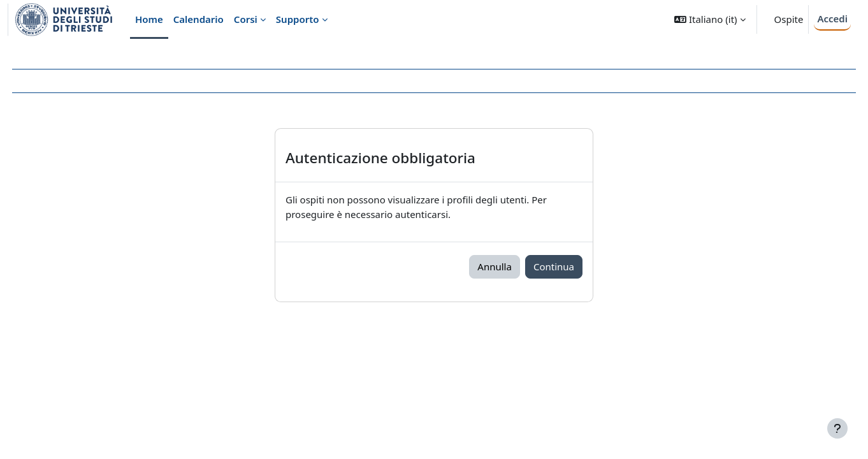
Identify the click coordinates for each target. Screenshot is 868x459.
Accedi (832, 18)
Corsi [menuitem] (246, 19)
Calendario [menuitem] (199, 19)
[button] (710, 19)
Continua (554, 266)
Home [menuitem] (149, 19)
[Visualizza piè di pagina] (837, 428)
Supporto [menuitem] (298, 19)
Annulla (495, 266)
